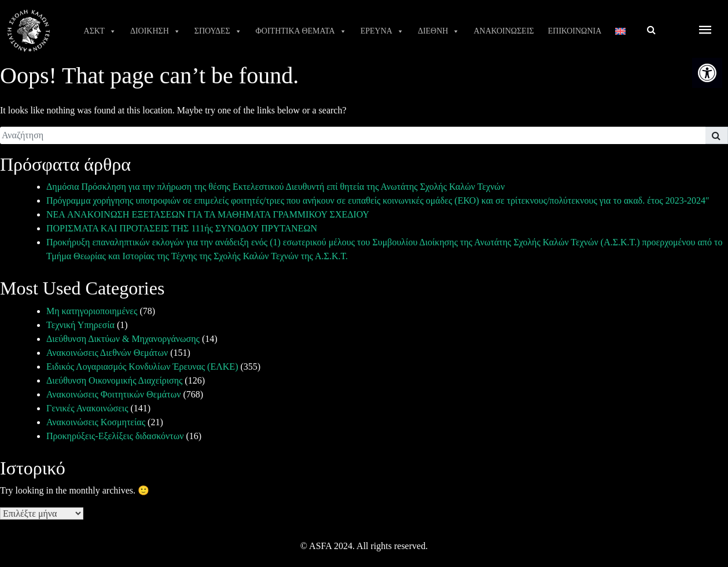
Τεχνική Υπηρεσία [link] (80, 325)
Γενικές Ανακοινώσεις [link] (87, 408)
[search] (353, 135)
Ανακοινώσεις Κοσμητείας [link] (96, 422)
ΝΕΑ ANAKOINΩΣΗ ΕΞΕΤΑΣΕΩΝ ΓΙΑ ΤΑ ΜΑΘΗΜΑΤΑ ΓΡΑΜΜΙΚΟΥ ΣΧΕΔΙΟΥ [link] (208, 214)
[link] (707, 73)
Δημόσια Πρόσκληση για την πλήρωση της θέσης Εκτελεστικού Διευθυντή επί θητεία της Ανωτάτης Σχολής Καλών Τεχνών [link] (275, 187)
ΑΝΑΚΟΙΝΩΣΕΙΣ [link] (503, 31)
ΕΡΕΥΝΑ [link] (382, 31)
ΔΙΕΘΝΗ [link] (439, 31)
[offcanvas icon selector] (705, 31)
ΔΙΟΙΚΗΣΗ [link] (155, 31)
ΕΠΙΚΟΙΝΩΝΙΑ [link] (575, 31)
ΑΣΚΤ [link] (100, 31)
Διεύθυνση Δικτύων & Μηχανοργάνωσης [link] (123, 339)
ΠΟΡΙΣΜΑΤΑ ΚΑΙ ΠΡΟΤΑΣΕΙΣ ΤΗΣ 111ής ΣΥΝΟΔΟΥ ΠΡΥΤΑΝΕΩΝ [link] (182, 228)
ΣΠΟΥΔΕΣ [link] (218, 31)
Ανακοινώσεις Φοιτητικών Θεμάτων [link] (113, 394)
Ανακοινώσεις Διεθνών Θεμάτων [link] (107, 353)
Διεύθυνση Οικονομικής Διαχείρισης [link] (114, 380)
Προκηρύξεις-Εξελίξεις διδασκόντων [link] (115, 436)
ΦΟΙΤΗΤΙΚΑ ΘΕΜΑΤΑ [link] (301, 31)
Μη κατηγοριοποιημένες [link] (92, 311)
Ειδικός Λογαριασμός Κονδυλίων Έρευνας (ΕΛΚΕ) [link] (142, 367)
